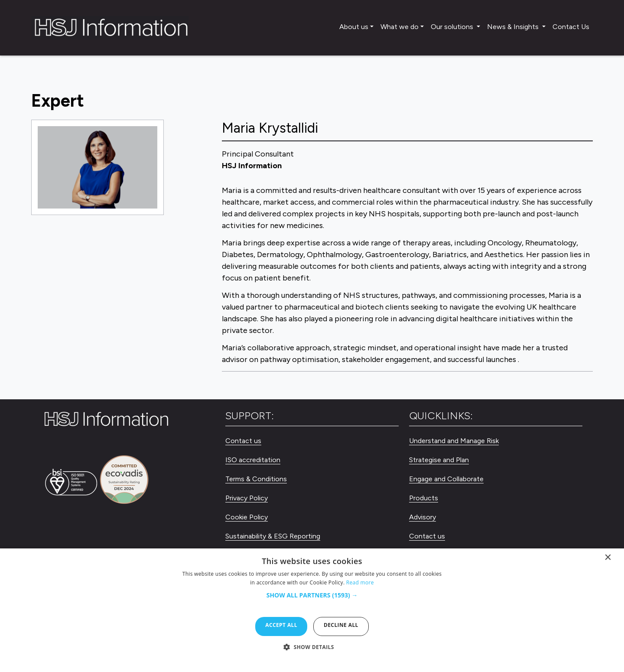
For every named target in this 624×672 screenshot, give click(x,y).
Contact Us (571, 27)
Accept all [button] (281, 625)
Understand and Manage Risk (454, 441)
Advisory (422, 517)
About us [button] (354, 27)
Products (424, 498)
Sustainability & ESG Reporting (273, 536)
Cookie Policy (247, 517)
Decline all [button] (341, 625)
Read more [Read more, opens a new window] (360, 582)
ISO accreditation (253, 460)
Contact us (243, 441)
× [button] (608, 559)
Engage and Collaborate (446, 479)
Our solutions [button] (453, 27)
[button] (312, 600)
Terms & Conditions (256, 479)
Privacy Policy (247, 498)
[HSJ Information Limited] (110, 28)
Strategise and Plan (439, 460)
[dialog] (312, 610)
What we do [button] (400, 27)
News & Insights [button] (514, 27)
